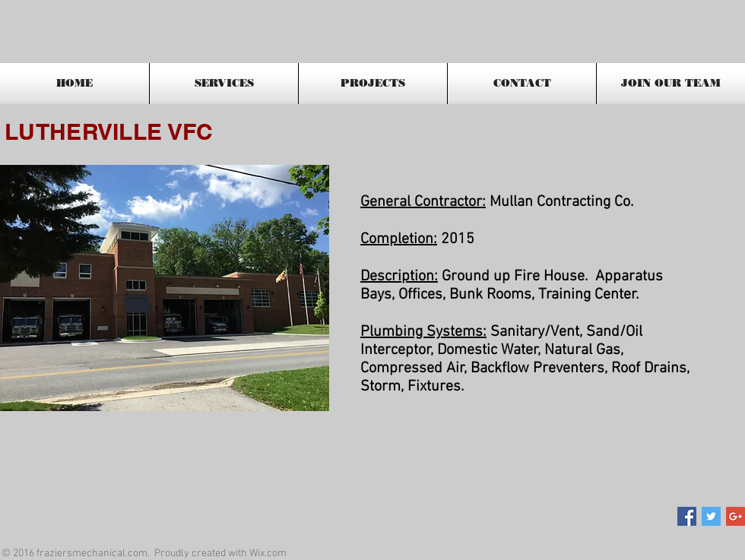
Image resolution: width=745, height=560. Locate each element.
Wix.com (268, 554)
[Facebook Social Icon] (687, 516)
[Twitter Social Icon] (711, 516)
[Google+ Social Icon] (735, 516)
